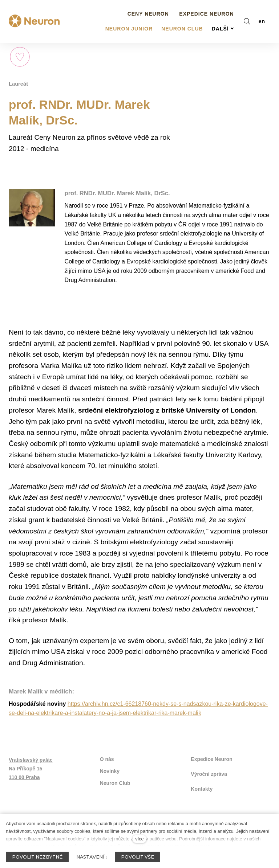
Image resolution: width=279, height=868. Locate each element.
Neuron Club (115, 786)
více (139, 839)
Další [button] (223, 16)
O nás (107, 762)
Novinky (110, 774)
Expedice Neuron (211, 762)
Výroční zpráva (209, 777)
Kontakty (202, 791)
